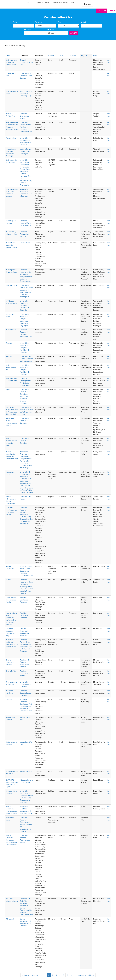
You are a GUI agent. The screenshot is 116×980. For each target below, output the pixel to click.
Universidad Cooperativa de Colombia (25, 684)
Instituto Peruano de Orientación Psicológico (26, 151)
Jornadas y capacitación (63, 3)
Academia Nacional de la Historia (25, 673)
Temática (39, 22)
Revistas (29, 3)
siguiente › (82, 975)
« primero (25, 975)
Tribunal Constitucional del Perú (26, 62)
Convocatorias (43, 3)
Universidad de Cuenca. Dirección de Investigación (26, 359)
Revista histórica (12, 671)
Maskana (9, 356)
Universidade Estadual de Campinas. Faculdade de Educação (25, 306)
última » (91, 975)
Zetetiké (9, 343)
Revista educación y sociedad (10, 662)
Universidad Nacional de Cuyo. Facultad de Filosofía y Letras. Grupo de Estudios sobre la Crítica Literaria (27, 587)
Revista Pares (25, 243)
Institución (28, 29)
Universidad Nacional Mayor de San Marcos (26, 223)
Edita (95, 56)
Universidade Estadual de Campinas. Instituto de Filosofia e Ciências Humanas (25, 396)
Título (15, 22)
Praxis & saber (11, 138)
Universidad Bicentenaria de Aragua (26, 116)
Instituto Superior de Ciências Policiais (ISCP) (26, 94)
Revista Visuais (11, 330)
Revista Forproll (11, 285)
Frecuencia (51, 29)
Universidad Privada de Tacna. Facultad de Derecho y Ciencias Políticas (26, 127)
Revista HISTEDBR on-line (11, 367)
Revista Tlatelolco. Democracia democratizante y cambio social (11, 840)
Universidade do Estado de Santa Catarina (26, 76)
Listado (102, 11)
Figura (8, 390)
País (60, 22)
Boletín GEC (10, 580)
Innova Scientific (26, 771)
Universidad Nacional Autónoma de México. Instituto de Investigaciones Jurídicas (26, 824)
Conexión (9, 699)
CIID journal (10, 919)
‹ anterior (35, 975)
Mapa (113, 11)
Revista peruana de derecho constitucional (11, 62)
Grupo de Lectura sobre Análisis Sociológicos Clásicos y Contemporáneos (26, 571)
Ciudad (83, 22)
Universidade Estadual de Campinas (25, 421)
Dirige (84, 56)
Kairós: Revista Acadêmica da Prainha (11, 600)
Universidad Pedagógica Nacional (24, 234)
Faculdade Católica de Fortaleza (24, 600)
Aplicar (74, 33)
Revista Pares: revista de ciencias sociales (12, 245)
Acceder (88, 4)
